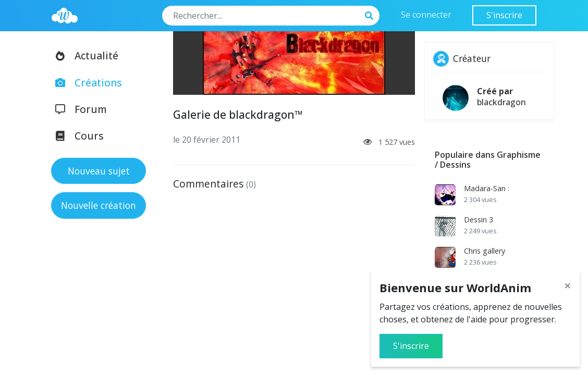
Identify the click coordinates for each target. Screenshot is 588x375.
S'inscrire (504, 15)
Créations (85, 83)
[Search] (261, 16)
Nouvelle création (99, 205)
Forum (78, 109)
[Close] (568, 285)
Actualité (83, 55)
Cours (76, 136)
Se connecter (426, 15)
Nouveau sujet (99, 171)
